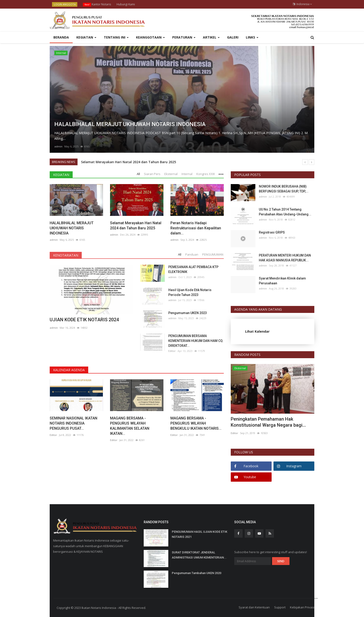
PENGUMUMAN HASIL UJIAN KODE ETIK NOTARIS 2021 (200, 534)
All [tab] (138, 174)
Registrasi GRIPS (272, 232)
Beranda (61, 37)
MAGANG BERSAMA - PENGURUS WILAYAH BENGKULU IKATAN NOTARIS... (196, 423)
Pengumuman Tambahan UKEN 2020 (197, 573)
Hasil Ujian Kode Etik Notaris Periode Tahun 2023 (190, 292)
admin (58, 146)
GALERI (233, 37)
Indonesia (302, 4)
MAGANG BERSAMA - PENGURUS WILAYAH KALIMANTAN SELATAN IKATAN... (130, 426)
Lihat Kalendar (257, 331)
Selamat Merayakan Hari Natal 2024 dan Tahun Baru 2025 (128, 162)
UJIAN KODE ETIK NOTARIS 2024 (84, 320)
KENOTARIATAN (66, 255)
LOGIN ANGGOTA (65, 4)
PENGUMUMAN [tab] (213, 254)
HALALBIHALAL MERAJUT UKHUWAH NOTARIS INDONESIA (72, 228)
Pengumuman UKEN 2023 (188, 313)
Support (280, 607)
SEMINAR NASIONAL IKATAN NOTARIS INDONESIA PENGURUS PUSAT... (73, 423)
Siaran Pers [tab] (152, 174)
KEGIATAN (61, 175)
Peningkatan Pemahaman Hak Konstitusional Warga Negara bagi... (268, 422)
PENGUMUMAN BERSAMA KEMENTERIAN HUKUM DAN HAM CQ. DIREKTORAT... (196, 341)
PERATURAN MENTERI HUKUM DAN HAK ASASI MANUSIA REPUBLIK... (285, 258)
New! (87, 5)
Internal (61, 53)
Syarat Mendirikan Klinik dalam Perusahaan (282, 281)
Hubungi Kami (126, 4)
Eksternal (240, 368)
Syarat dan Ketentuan (254, 607)
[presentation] (297, 372)
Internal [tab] (187, 174)
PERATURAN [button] (184, 37)
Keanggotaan (150, 37)
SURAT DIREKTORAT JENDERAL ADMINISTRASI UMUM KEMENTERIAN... (199, 555)
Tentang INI (116, 37)
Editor (172, 351)
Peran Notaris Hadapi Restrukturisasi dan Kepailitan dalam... (196, 228)
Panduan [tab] (192, 254)
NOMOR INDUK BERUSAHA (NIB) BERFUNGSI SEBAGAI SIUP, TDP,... (284, 189)
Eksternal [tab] (171, 174)
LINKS (252, 37)
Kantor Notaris (97, 4)
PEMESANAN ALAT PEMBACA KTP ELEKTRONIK (193, 269)
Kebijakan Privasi (302, 607)
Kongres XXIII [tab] (206, 174)
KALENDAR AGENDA (69, 370)
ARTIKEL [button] (211, 37)
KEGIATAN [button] (86, 37)
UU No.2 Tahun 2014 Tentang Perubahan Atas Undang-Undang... (285, 212)
